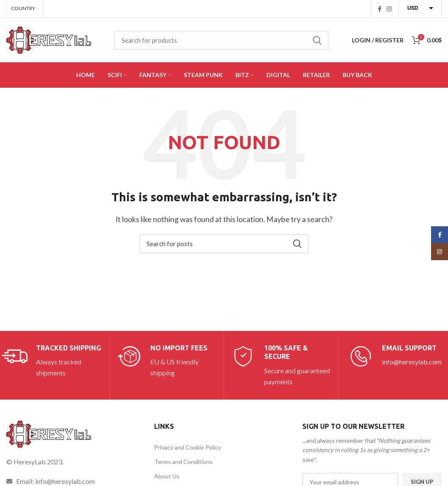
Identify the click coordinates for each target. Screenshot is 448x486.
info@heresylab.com (412, 362)
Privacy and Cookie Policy (188, 447)
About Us (167, 476)
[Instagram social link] (389, 9)
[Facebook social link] (380, 9)
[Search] (221, 40)
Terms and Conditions (183, 462)
